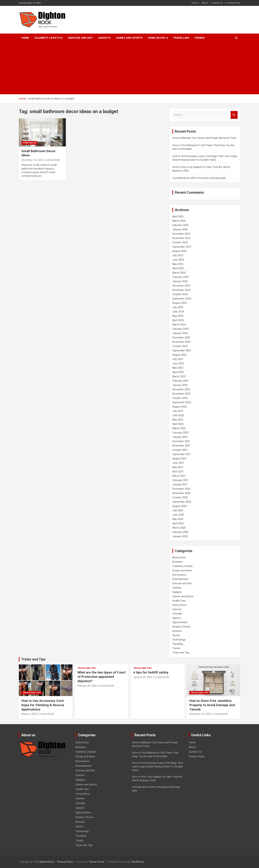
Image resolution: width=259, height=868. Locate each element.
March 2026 (179, 221)
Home (195, 3)
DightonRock (47, 862)
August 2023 (180, 355)
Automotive (179, 557)
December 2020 (181, 489)
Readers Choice (181, 627)
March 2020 (179, 528)
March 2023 (179, 376)
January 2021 (180, 484)
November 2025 (181, 238)
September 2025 (182, 247)
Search (234, 115)
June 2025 (178, 260)
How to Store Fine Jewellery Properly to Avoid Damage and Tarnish (212, 705)
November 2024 (181, 290)
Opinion (177, 618)
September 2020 (182, 502)
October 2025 (180, 242)
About (205, 3)
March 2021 (179, 476)
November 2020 (181, 493)
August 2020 (180, 506)
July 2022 (178, 411)
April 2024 (178, 320)
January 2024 (180, 333)
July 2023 (178, 359)
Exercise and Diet (80, 38)
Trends (200, 38)
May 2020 (178, 519)
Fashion (177, 588)
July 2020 (178, 510)
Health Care (179, 601)
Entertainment (180, 579)
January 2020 (180, 536)
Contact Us (217, 3)
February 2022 (180, 433)
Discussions (179, 575)
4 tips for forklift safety (151, 672)
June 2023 (178, 363)
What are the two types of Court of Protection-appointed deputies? (101, 677)
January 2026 (180, 229)
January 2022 (180, 437)
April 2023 (178, 372)
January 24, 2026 (143, 677)
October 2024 (180, 294)
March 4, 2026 (29, 714)
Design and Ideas (182, 570)
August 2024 (180, 303)
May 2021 (178, 467)
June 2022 (178, 415)
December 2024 (181, 286)
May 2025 (178, 264)
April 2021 (178, 472)
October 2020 (180, 497)
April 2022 (178, 424)
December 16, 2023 (32, 160)
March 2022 (179, 428)
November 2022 (181, 394)
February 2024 (180, 329)
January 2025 (180, 281)
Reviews (177, 631)
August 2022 (180, 407)
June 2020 (178, 515)
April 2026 (178, 216)
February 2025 (180, 277)
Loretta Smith (52, 160)
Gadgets (104, 38)
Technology (179, 640)
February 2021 (180, 480)
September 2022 (182, 402)
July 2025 (178, 255)
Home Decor (156, 38)
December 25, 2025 (200, 714)
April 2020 (178, 523)
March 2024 (179, 325)
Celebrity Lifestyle (48, 38)
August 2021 (180, 459)
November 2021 (181, 446)
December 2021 (181, 441)
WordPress (138, 862)
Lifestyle (177, 614)
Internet (177, 609)
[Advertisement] (129, 68)
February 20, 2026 (87, 686)
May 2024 (178, 316)
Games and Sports (129, 38)
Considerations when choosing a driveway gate (199, 178)
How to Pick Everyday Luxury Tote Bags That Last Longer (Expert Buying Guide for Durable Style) (158, 767)
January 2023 (180, 385)
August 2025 (180, 251)
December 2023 (181, 338)
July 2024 (178, 307)
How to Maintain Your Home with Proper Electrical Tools (204, 138)
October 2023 (180, 346)
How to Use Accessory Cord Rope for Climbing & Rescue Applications (43, 705)
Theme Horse (96, 862)
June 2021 (178, 463)
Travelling (181, 38)
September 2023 (182, 350)
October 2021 (180, 450)
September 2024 (182, 299)
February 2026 (180, 225)
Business (178, 562)
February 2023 (180, 381)
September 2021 (182, 454)
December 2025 (181, 234)
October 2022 (180, 398)
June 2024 (178, 312)
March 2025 (179, 273)
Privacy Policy (233, 3)
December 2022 (181, 389)
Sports (176, 635)
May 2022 (178, 420)
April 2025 (178, 268)
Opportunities (180, 622)
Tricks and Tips (181, 653)
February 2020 (180, 532)
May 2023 (178, 368)
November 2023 (181, 342)
